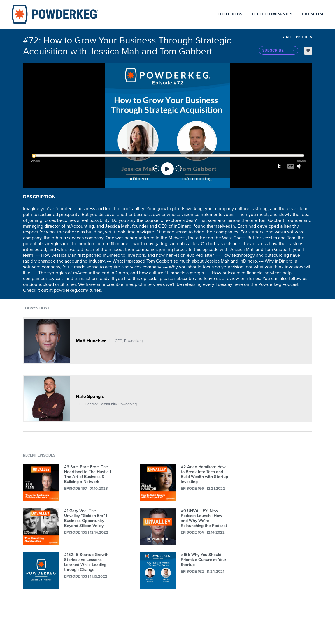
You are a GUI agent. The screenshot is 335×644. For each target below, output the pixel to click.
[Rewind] (156, 169)
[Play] (167, 169)
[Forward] (178, 169)
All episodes (297, 37)
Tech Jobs (230, 14)
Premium (313, 14)
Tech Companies (272, 14)
